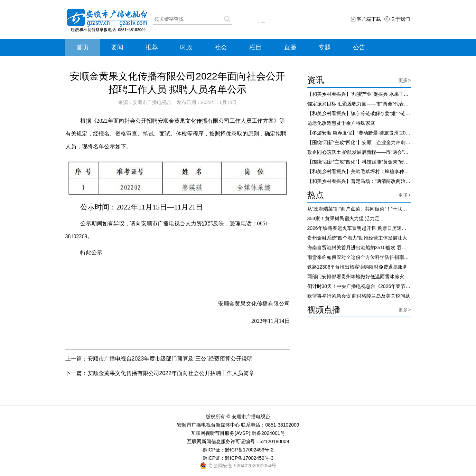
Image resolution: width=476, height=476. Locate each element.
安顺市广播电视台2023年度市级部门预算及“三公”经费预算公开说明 (170, 359)
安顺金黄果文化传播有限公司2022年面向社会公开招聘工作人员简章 (171, 373)
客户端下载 (369, 19)
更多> (404, 80)
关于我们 (400, 19)
